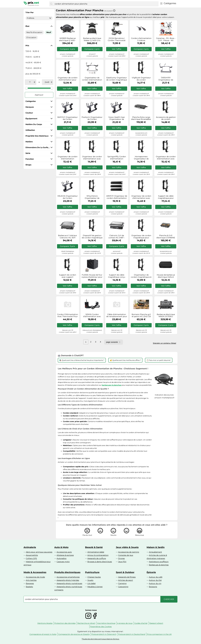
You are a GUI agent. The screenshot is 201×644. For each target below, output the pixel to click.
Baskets (29, 587)
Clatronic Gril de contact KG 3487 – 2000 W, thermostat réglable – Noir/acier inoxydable (117, 237)
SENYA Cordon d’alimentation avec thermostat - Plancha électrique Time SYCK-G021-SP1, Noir (92, 316)
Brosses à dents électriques (100, 562)
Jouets (90, 580)
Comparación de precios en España (74, 634)
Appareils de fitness (127, 577)
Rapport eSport (156, 623)
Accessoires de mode (35, 577)
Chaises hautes (94, 577)
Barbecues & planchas (159, 565)
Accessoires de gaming (129, 552)
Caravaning (123, 587)
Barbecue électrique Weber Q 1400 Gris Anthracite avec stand (92, 39)
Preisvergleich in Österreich (104, 634)
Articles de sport (126, 580)
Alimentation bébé (96, 552)
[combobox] (106, 4)
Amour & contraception (98, 555)
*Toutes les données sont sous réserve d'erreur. (101, 639)
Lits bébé (91, 583)
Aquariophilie (32, 555)
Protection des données (65, 623)
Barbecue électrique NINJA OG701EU (166, 316)
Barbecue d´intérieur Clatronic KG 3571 (68, 237)
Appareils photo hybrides (68, 580)
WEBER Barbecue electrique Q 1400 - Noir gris (67, 39)
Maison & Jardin (156, 547)
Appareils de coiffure (97, 558)
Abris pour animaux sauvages (39, 552)
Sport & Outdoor (125, 572)
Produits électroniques (67, 572)
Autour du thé (155, 580)
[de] (30, 82)
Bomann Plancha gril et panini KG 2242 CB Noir (141, 316)
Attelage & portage (65, 555)
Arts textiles (31, 580)
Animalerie (30, 547)
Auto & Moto (61, 547)
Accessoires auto (64, 552)
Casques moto (63, 562)
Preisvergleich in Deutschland (132, 634)
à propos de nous (125, 623)
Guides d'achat (141, 623)
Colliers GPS (31, 558)
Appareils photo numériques (69, 583)
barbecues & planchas (112, 385)
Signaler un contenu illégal (165, 343)
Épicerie (151, 572)
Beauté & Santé (94, 547)
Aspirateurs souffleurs (159, 562)
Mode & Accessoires (35, 572)
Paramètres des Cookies (101, 627)
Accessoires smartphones (68, 577)
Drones (121, 558)
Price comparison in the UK (159, 634)
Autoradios (62, 558)
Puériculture (92, 572)
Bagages (30, 583)
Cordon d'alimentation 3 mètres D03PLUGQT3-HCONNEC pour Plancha (141, 39)
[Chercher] (51, 4)
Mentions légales (45, 623)
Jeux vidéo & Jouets (127, 547)
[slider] (26, 88)
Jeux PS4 (122, 562)
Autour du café (156, 577)
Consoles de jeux (126, 555)
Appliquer (39, 95)
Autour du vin (155, 583)
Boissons (153, 587)
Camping (122, 583)
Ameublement (155, 552)
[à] (47, 82)
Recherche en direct (86, 623)
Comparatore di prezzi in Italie (43, 634)
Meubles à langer (95, 587)
